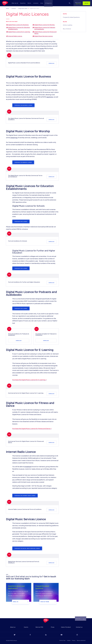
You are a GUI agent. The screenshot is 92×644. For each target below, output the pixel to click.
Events (26, 627)
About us (13, 627)
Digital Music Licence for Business (18, 25)
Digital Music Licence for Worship (45, 25)
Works (29, 3)
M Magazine (48, 3)
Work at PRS (39, 627)
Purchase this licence (21, 220)
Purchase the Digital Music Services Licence (27, 545)
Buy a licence (67, 29)
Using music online (23, 9)
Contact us (79, 627)
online (29, 42)
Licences (36, 3)
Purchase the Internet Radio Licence (25, 492)
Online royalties (68, 25)
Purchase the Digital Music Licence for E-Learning (29, 377)
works (42, 49)
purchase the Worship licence (23, 161)
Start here (78, 3)
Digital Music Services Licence (44, 36)
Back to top (80, 614)
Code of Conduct (66, 627)
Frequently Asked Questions (71, 17)
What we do (15, 3)
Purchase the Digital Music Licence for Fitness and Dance (31, 426)
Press (53, 627)
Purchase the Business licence (23, 105)
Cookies (69, 641)
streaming (14, 137)
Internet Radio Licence (15, 36)
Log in (86, 3)
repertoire (50, 97)
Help (42, 3)
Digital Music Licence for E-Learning (19, 32)
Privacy (74, 641)
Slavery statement (81, 641)
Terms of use (62, 641)
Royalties (23, 3)
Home (7, 9)
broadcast (28, 464)
